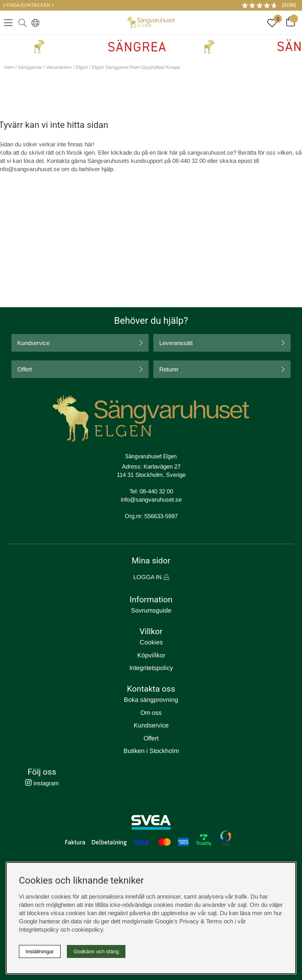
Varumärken (59, 67)
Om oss (151, 713)
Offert (25, 369)
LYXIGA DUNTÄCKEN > (29, 5)
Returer (169, 369)
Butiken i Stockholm (151, 751)
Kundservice (33, 343)
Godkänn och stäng (96, 951)
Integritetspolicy (151, 668)
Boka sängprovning (151, 700)
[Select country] (34, 22)
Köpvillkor (151, 655)
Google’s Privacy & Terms (189, 921)
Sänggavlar (30, 67)
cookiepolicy (87, 929)
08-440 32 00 (156, 491)
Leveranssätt (176, 343)
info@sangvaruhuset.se (151, 499)
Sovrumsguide (151, 610)
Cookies (151, 642)
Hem (9, 67)
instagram (42, 783)
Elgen (82, 67)
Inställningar (40, 951)
